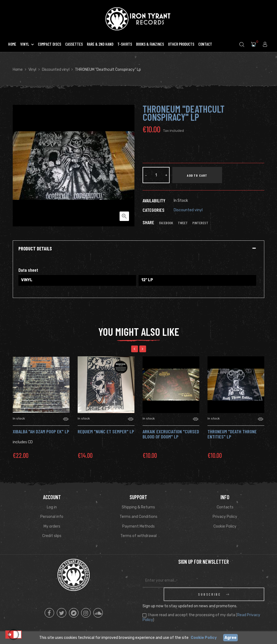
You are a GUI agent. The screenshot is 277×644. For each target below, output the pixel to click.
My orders (52, 526)
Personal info (52, 517)
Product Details (35, 249)
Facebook (166, 223)
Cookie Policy (225, 526)
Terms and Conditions (138, 517)
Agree (230, 638)
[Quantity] (156, 175)
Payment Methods (138, 526)
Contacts (225, 507)
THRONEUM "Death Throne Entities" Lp (232, 434)
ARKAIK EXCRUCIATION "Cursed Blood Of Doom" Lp (171, 434)
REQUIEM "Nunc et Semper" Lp (106, 431)
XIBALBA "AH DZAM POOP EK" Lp (41, 431)
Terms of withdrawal (138, 536)
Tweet (183, 223)
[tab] (138, 249)
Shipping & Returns (138, 507)
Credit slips (52, 536)
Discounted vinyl (188, 210)
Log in (52, 507)
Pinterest (200, 223)
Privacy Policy (225, 517)
